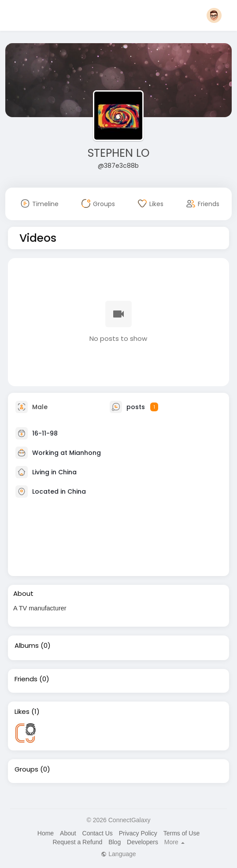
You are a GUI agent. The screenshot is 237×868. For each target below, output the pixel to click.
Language (118, 854)
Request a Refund (77, 842)
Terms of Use (181, 833)
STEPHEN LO (118, 153)
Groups (26, 769)
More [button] (174, 842)
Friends (26, 679)
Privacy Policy (138, 833)
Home (46, 833)
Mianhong (85, 452)
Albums (27, 646)
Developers (143, 842)
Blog (115, 842)
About (68, 833)
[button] (214, 15)
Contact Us (98, 833)
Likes (22, 712)
